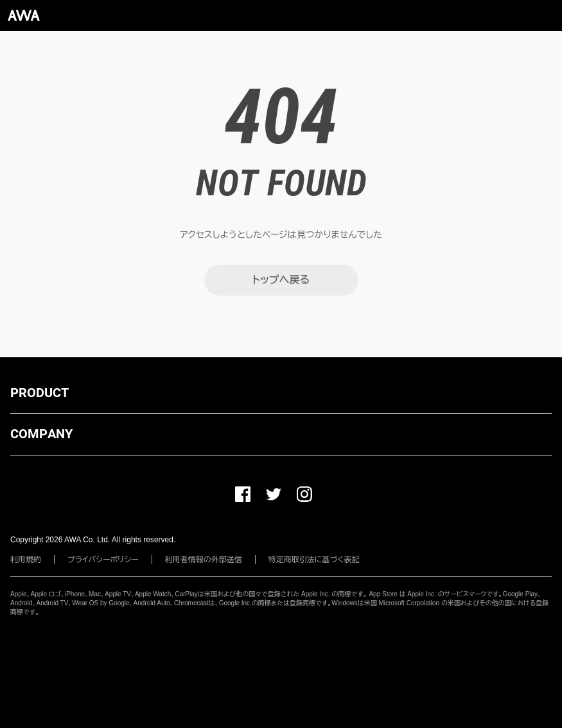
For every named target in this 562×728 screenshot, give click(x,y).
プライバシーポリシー (103, 560)
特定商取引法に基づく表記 (314, 560)
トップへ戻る (281, 280)
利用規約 (26, 560)
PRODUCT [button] (40, 393)
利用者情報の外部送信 (204, 560)
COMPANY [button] (41, 434)
